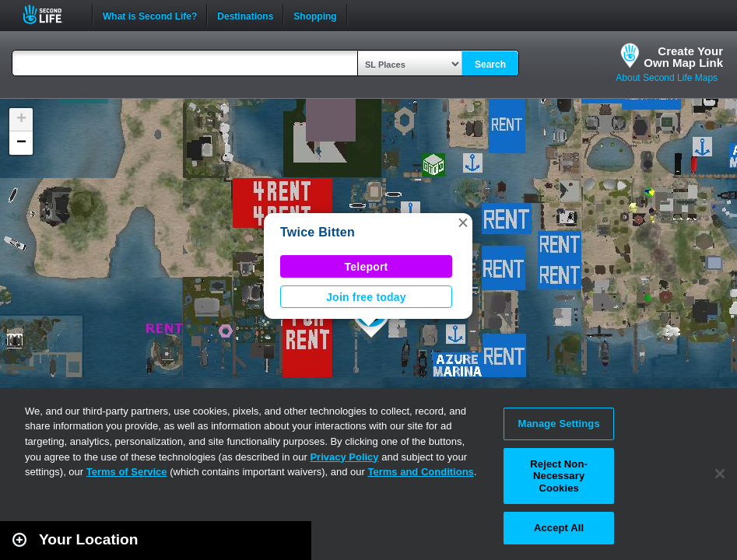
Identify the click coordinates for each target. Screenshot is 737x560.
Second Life (51, 14)
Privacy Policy (344, 457)
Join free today (366, 297)
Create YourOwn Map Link (683, 57)
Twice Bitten (318, 232)
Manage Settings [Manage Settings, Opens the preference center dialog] (559, 423)
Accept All (559, 528)
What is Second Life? (150, 15)
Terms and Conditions (421, 472)
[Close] (720, 474)
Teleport (367, 267)
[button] (463, 222)
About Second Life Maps (667, 78)
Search (490, 65)
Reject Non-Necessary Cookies (559, 476)
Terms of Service (127, 472)
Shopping (315, 15)
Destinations (245, 15)
